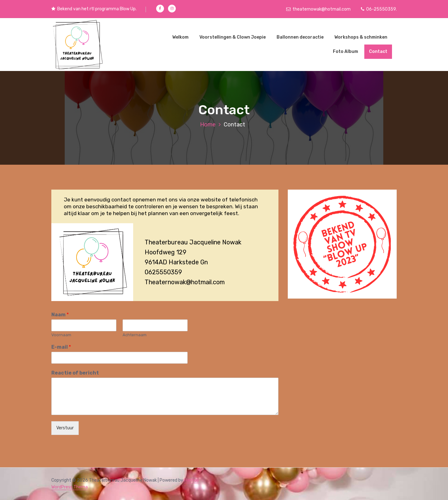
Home (208, 125)
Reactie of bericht (75, 373)
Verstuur (65, 428)
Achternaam (135, 335)
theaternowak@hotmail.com (318, 9)
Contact (378, 52)
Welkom (180, 37)
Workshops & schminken (361, 37)
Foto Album (345, 52)
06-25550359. (379, 9)
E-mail (61, 347)
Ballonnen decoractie (300, 37)
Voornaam (61, 335)
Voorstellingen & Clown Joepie (233, 37)
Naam (60, 315)
